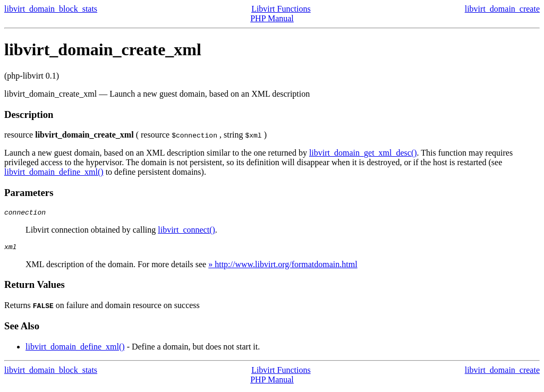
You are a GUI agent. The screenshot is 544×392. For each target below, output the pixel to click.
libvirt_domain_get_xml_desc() (363, 153)
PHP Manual (272, 18)
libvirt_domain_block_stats (51, 9)
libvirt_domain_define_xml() (54, 172)
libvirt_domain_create (502, 9)
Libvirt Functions (281, 9)
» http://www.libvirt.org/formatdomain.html (283, 267)
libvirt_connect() (186, 231)
